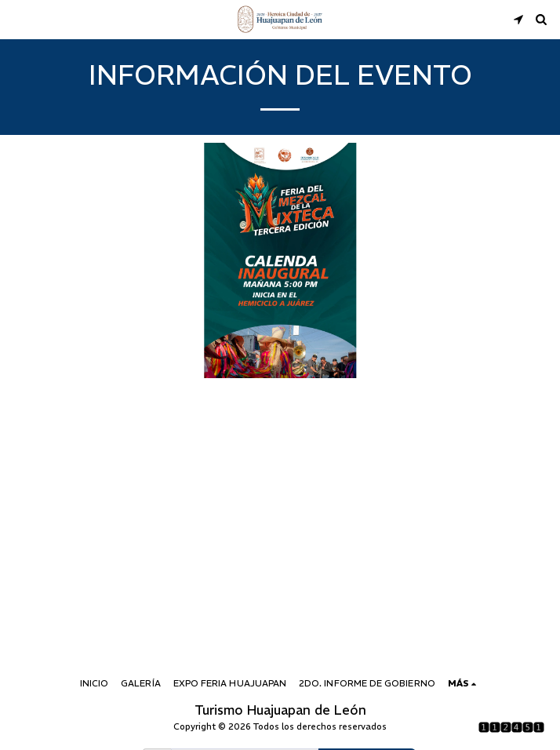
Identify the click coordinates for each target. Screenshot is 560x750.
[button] (17, 18)
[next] (536, 260)
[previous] (24, 260)
